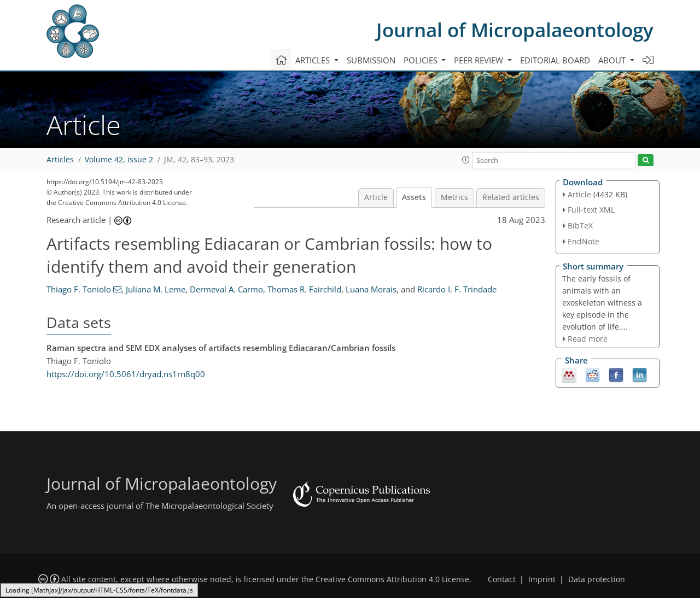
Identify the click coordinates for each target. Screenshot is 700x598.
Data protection (597, 579)
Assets (414, 197)
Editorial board (555, 60)
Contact (502, 579)
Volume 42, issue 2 (119, 160)
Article (376, 197)
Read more (588, 339)
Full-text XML (591, 210)
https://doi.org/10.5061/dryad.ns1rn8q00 (126, 374)
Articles (60, 160)
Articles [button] (314, 60)
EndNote (584, 241)
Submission (371, 60)
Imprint (542, 579)
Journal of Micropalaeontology (515, 30)
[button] (466, 160)
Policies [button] (422, 60)
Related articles (511, 197)
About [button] (613, 60)
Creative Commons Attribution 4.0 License (392, 579)
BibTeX (580, 225)
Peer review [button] (480, 60)
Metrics (454, 197)
